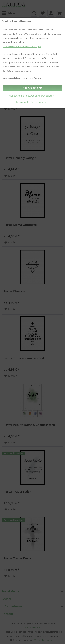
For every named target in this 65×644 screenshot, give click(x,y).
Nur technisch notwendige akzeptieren (31, 96)
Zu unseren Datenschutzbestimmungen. (22, 46)
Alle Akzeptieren (33, 88)
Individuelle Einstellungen (31, 102)
